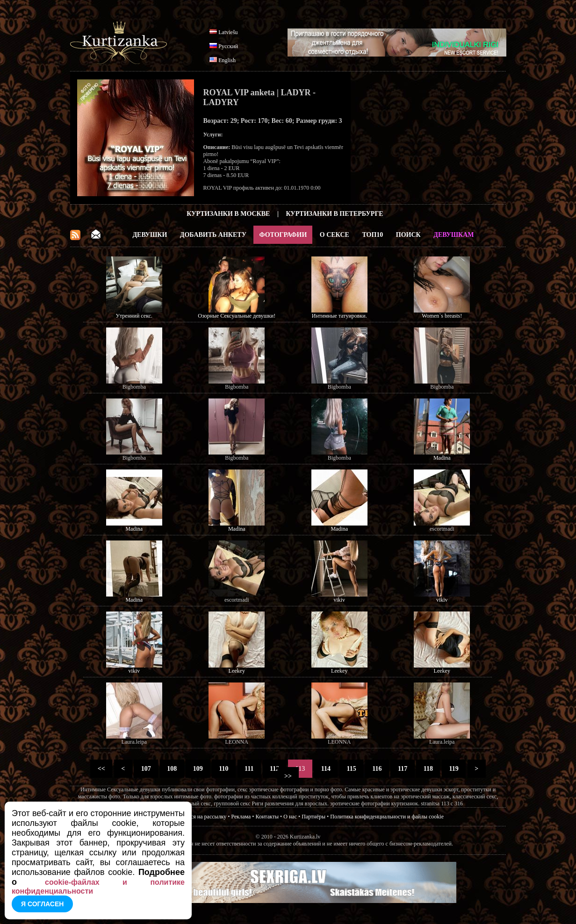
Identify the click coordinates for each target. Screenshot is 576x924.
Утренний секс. (134, 316)
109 (198, 769)
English (227, 60)
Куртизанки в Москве (228, 214)
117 (402, 769)
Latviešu (228, 32)
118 (428, 769)
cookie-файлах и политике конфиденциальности (98, 887)
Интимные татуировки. (339, 316)
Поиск (408, 235)
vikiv (339, 600)
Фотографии (283, 235)
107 (146, 769)
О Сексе (335, 235)
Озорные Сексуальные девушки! (237, 316)
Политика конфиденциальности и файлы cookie (387, 817)
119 (454, 769)
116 (377, 769)
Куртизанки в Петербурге (335, 214)
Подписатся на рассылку (197, 817)
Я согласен (42, 904)
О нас (290, 817)
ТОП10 (372, 235)
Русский (228, 46)
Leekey (237, 671)
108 (172, 769)
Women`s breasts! (442, 316)
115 (351, 769)
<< (101, 769)
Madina (442, 458)
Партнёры (313, 817)
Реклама (241, 817)
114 (326, 769)
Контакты (267, 817)
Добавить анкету (213, 235)
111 (249, 769)
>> (288, 776)
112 (275, 769)
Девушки (150, 235)
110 (224, 769)
